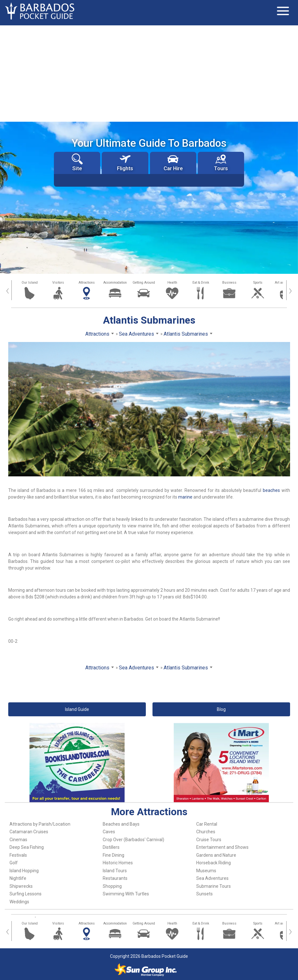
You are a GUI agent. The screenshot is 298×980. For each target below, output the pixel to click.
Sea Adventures (212, 878)
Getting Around (144, 283)
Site (77, 162)
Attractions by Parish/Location (40, 824)
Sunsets (204, 894)
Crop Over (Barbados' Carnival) (133, 840)
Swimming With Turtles (126, 894)
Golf (14, 863)
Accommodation (115, 283)
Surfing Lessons (26, 894)
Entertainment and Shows (222, 847)
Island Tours (115, 871)
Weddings (19, 902)
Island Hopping (24, 871)
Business (229, 283)
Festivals (18, 855)
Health (172, 283)
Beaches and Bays (121, 824)
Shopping (112, 886)
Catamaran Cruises (29, 832)
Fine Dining (113, 855)
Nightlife (18, 878)
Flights (125, 162)
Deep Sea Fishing (27, 847)
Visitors (58, 283)
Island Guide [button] (77, 709)
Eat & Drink (201, 283)
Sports (258, 283)
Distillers (111, 847)
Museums (206, 871)
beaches (271, 490)
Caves (109, 832)
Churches (206, 832)
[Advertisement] (149, 73)
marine (185, 497)
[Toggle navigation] (283, 11)
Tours (221, 162)
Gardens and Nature (216, 855)
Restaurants (115, 878)
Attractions (87, 283)
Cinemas (18, 840)
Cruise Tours (209, 840)
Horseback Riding (214, 863)
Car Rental (207, 824)
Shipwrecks (21, 886)
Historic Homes (118, 863)
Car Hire (173, 162)
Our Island (30, 283)
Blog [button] (221, 709)
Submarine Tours (214, 886)
